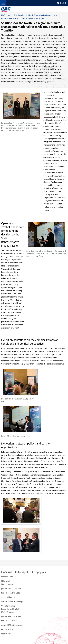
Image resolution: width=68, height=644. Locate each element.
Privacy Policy (7, 629)
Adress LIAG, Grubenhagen (13, 625)
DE (63, 3)
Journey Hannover (9, 597)
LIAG (3, 15)
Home (10, 15)
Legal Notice (6, 634)
